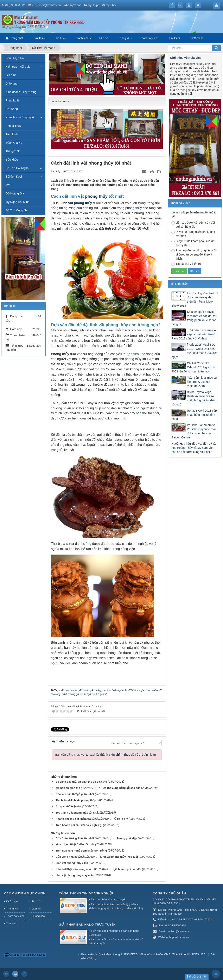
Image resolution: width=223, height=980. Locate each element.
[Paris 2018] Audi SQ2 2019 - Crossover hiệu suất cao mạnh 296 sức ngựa (194, 351)
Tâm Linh (12, 134)
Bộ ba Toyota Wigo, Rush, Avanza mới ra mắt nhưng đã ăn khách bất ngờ (194, 398)
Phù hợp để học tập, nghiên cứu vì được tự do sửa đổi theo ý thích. (194, 254)
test (8, 185)
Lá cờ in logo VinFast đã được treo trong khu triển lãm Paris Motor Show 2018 (195, 299)
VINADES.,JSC (196, 954)
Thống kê (124, 38)
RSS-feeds (197, 38)
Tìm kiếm (174, 38)
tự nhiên (133, 354)
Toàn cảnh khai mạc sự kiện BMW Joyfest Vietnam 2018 (202, 382)
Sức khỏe (12, 160)
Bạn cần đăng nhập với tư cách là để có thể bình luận (106, 755)
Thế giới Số (13, 151)
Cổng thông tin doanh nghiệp (86, 893)
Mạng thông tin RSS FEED (122, 954)
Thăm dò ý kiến (149, 38)
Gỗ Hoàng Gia (15, 193)
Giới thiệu (39, 38)
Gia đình (11, 75)
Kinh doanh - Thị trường (21, 92)
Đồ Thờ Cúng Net (17, 210)
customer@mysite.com (47, 5)
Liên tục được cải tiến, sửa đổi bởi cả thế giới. (193, 225)
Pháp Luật (12, 100)
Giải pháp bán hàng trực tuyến (87, 924)
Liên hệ (103, 38)
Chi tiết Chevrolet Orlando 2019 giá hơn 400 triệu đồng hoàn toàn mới (193, 367)
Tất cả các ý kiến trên (187, 264)
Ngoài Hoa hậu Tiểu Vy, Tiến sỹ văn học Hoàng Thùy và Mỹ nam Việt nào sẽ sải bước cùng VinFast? (194, 448)
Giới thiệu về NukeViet (185, 58)
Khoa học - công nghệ (20, 117)
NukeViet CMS (161, 954)
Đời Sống (12, 109)
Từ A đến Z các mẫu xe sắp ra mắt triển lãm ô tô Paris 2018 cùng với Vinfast (195, 334)
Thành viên (82, 38)
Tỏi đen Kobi (14, 177)
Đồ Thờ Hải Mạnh (17, 168)
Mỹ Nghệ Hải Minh (18, 202)
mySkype (94, 5)
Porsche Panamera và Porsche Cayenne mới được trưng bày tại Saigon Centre (193, 431)
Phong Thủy (13, 126)
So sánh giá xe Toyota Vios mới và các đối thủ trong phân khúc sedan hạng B (194, 318)
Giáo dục (11, 84)
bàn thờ (141, 413)
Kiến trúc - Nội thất (18, 67)
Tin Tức (60, 38)
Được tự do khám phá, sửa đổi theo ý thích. (193, 243)
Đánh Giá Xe (14, 143)
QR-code (12, 955)
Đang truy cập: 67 (34, 955)
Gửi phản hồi (197, 977)
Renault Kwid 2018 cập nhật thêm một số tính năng (194, 415)
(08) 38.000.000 (15, 5)
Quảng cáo (38, 916)
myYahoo (75, 5)
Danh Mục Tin (15, 58)
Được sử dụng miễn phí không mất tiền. (193, 234)
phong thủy (96, 196)
